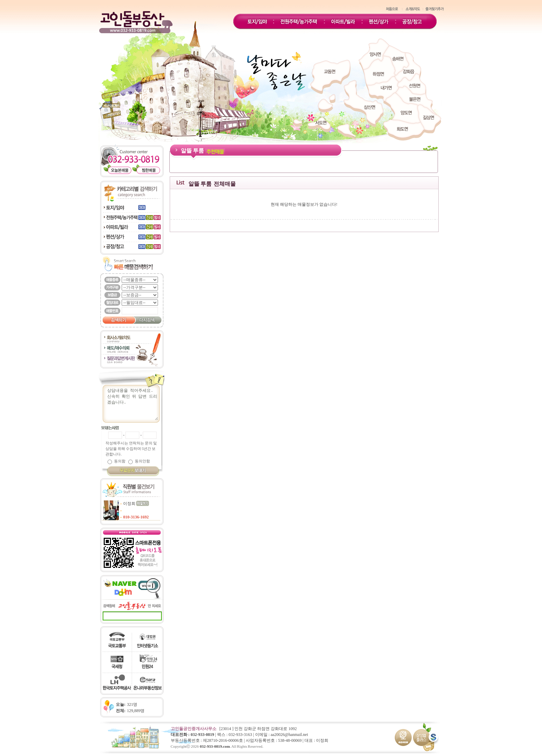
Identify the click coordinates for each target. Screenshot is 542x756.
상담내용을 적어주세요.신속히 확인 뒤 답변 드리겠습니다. (134, 404)
